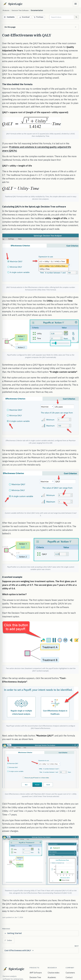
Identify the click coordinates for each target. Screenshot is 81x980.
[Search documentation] (62, 17)
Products (6, 10)
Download (24, 17)
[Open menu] (76, 4)
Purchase (38, 17)
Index (8, 940)
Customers (70, 973)
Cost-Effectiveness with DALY (19, 950)
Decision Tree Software (20, 10)
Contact (69, 977)
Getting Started (13, 933)
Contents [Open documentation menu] (9, 17)
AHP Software (36, 973)
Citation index (54, 973)
